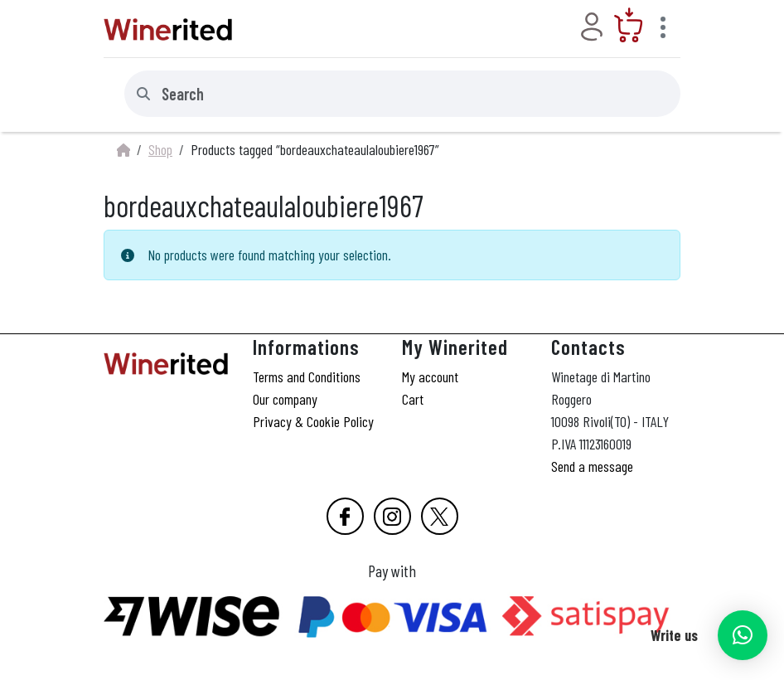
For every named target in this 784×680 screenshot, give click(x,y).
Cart (413, 399)
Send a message (592, 466)
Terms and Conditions (307, 376)
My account (430, 376)
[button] (743, 635)
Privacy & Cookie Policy (313, 421)
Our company (285, 399)
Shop (160, 149)
